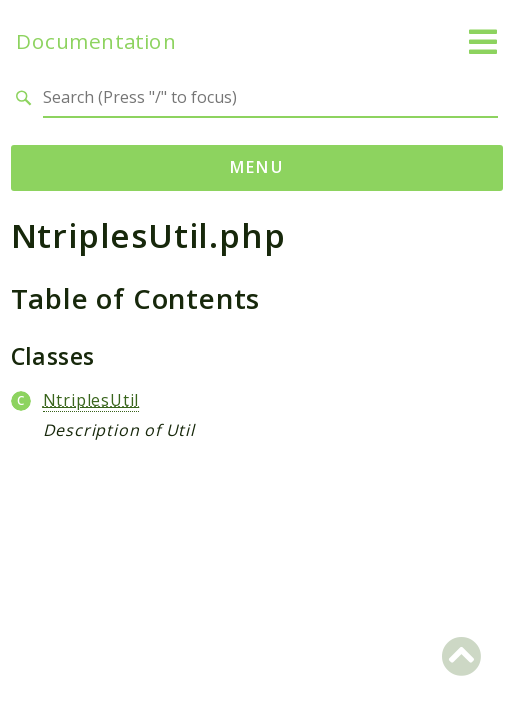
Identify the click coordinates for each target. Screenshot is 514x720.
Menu (257, 167)
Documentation (96, 41)
